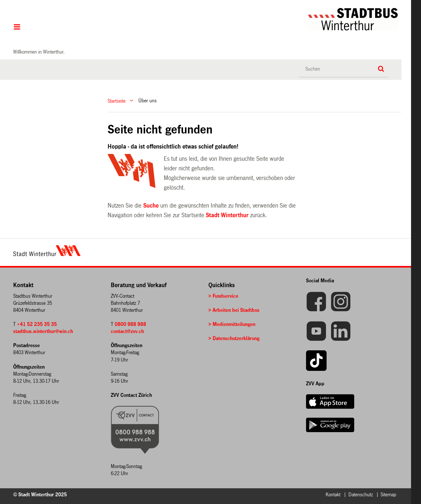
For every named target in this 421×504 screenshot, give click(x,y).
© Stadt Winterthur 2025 (40, 495)
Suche (151, 206)
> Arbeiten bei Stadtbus (234, 310)
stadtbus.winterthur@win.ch (43, 331)
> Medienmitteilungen (232, 324)
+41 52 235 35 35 (37, 324)
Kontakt (333, 495)
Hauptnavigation (17, 28)
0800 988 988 (130, 324)
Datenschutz (361, 495)
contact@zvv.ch (127, 331)
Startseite (117, 101)
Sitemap (388, 495)
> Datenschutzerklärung (234, 338)
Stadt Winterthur (227, 215)
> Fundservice (223, 296)
